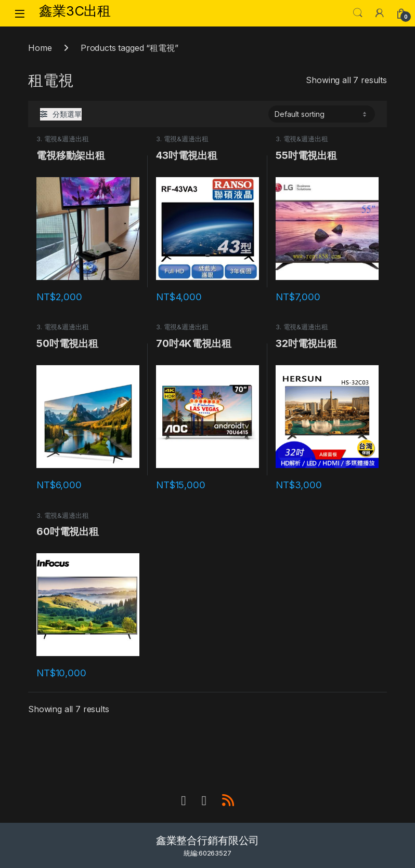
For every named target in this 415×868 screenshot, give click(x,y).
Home (40, 48)
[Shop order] (322, 114)
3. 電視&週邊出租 (62, 139)
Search (358, 13)
